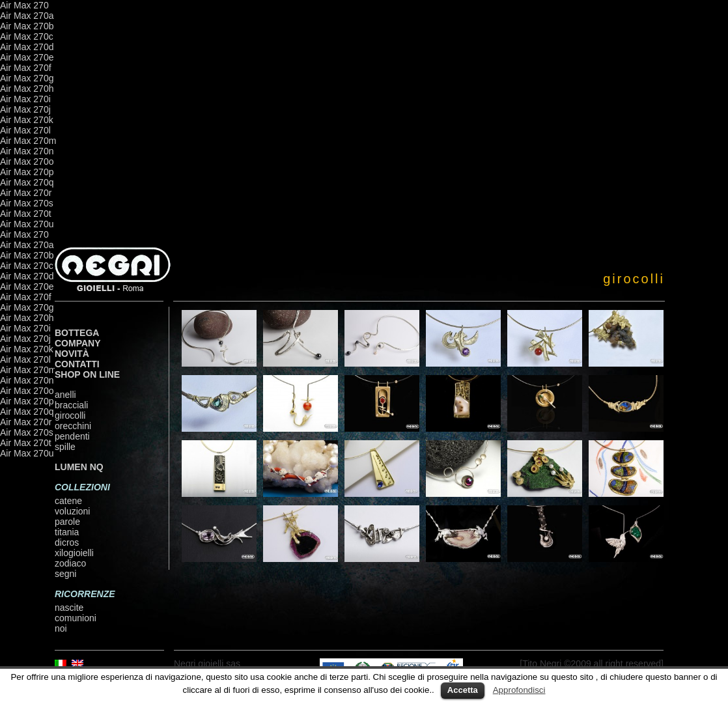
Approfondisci (519, 690)
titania (67, 532)
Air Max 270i (25, 99)
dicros (67, 542)
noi (61, 628)
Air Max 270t (26, 214)
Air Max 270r (26, 193)
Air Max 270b (27, 26)
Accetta (463, 690)
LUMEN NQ (79, 467)
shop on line (87, 374)
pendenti (72, 436)
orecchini (73, 426)
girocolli (70, 415)
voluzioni (72, 511)
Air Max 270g (27, 78)
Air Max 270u (27, 224)
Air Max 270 (24, 5)
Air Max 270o (27, 161)
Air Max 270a (27, 16)
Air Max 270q (27, 182)
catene (68, 501)
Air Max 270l (25, 130)
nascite (69, 608)
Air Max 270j (25, 109)
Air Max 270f (26, 68)
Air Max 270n (27, 151)
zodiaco (70, 563)
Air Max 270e (27, 57)
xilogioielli (74, 553)
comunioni (76, 618)
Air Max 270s (27, 203)
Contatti (77, 364)
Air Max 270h (27, 89)
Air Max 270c (27, 36)
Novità (72, 354)
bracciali (71, 405)
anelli (65, 395)
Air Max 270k (27, 120)
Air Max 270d (27, 47)
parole (67, 522)
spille (65, 447)
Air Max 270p (27, 172)
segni (65, 574)
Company (78, 343)
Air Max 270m (28, 141)
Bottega (77, 333)
